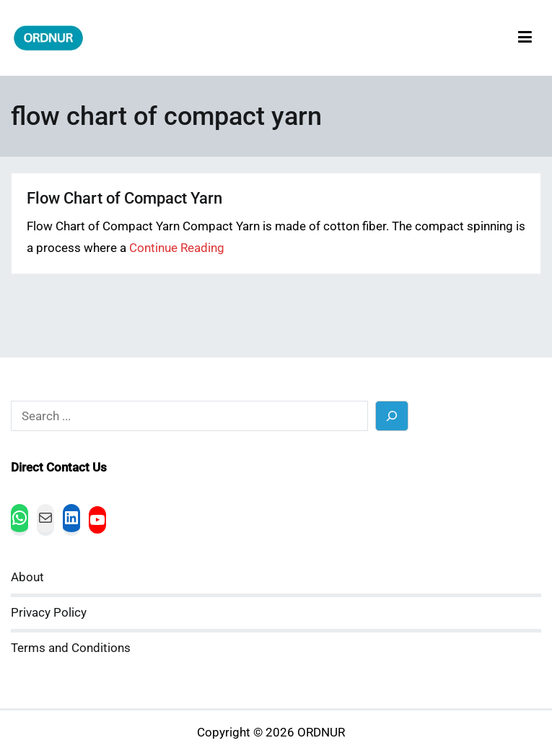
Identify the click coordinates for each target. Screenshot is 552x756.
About (27, 577)
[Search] (392, 416)
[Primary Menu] (525, 38)
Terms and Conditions (71, 648)
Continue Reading (177, 248)
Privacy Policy (49, 613)
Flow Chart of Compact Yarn (124, 198)
